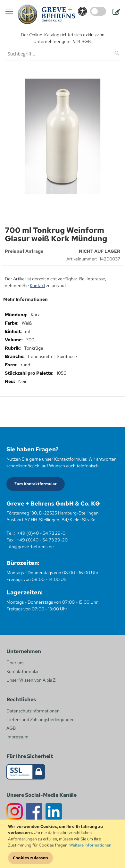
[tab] (63, 302)
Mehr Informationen (25, 299)
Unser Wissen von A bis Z (31, 680)
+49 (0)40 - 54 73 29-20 (42, 540)
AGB (11, 728)
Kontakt (37, 285)
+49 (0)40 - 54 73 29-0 (41, 533)
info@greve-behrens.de (30, 547)
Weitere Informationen (90, 845)
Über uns (15, 663)
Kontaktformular (23, 671)
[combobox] (63, 54)
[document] (63, 844)
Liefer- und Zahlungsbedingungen (41, 719)
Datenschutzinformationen (33, 711)
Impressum (17, 737)
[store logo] (46, 14)
